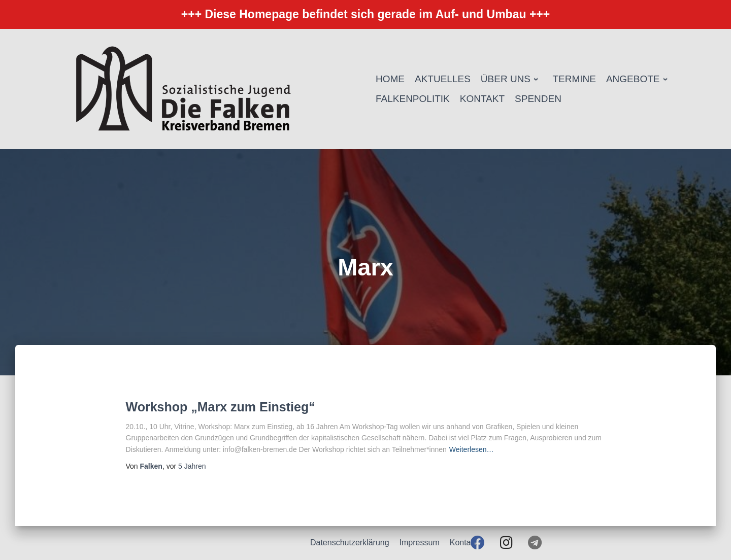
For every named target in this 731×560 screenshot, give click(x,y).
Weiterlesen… (472, 449)
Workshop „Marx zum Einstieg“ (221, 407)
